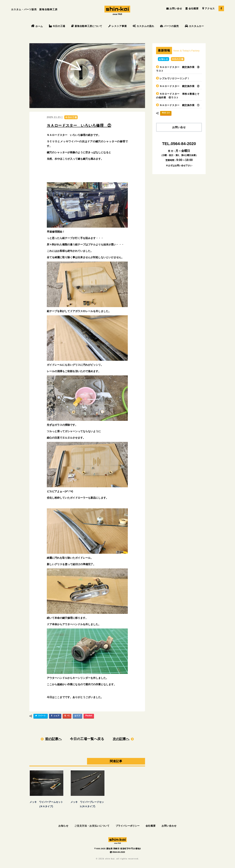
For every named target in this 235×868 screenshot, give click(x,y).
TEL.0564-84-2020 (179, 144)
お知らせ (163, 59)
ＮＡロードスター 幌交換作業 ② (180, 86)
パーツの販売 (169, 26)
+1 (67, 716)
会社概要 (192, 9)
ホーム (37, 26)
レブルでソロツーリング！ (175, 78)
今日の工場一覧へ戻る (87, 739)
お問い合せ (174, 9)
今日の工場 (57, 26)
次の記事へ (121, 739)
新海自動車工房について (87, 26)
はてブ (77, 716)
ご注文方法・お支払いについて (92, 826)
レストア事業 (118, 26)
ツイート (40, 716)
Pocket (89, 716)
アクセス (209, 9)
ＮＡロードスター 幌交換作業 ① (180, 105)
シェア (55, 716)
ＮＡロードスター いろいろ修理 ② (79, 125)
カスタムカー (194, 26)
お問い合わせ (169, 826)
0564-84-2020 (117, 852)
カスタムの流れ (143, 26)
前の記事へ (53, 739)
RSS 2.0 (166, 113)
